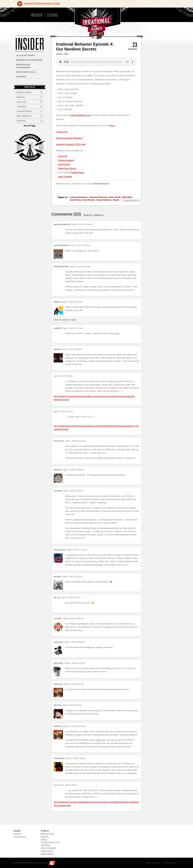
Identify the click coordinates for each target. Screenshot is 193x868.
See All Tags (30, 126)
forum (112, 125)
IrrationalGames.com (80, 115)
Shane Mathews (104, 200)
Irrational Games (97, 23)
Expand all (88, 215)
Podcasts (17, 834)
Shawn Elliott (119, 200)
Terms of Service (153, 863)
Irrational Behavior (101, 184)
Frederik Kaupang (66, 160)
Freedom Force (47, 851)
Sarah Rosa (75, 200)
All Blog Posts (26, 55)
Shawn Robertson (24, 116)
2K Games (53, 864)
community (21, 106)
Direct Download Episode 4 (69, 138)
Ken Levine (22, 102)
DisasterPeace (78, 173)
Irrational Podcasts (98, 197)
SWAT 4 (44, 839)
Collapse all (98, 215)
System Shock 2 (47, 854)
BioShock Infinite (24, 92)
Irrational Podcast (30, 147)
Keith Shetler (115, 197)
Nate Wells (127, 197)
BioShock (21, 97)
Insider (36, 15)
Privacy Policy (170, 863)
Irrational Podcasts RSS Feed (71, 144)
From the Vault (26, 72)
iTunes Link (62, 132)
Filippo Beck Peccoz (67, 168)
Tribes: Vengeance (48, 848)
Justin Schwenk (65, 177)
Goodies (21, 77)
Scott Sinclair (89, 200)
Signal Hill (62, 156)
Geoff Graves (64, 164)
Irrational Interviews (23, 66)
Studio (54, 15)
